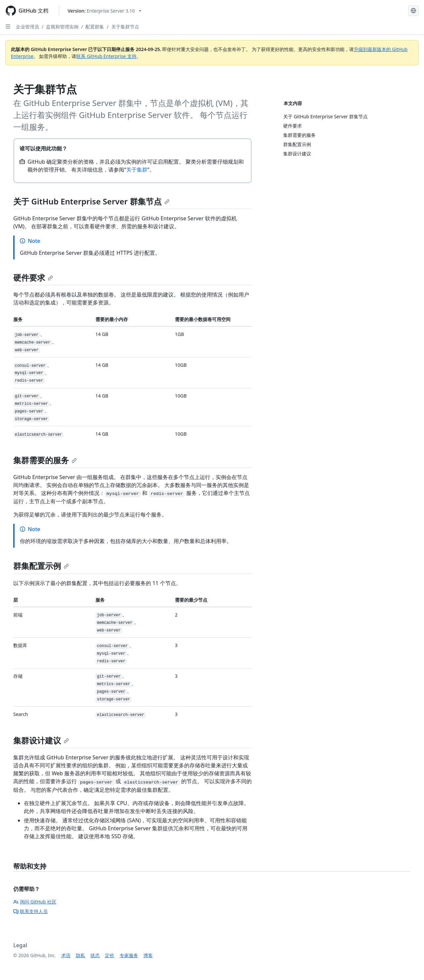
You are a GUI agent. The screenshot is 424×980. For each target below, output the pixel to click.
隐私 (80, 955)
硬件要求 (33, 277)
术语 (66, 955)
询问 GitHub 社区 (35, 902)
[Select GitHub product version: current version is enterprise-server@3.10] (105, 11)
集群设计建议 (41, 740)
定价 (110, 955)
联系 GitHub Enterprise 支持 (106, 56)
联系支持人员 (30, 911)
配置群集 (95, 27)
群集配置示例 (41, 566)
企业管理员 (27, 27)
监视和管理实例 (62, 27)
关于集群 (137, 170)
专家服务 (129, 955)
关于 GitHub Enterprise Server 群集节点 (91, 201)
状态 (95, 955)
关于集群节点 (125, 27)
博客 (148, 955)
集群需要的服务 (45, 460)
